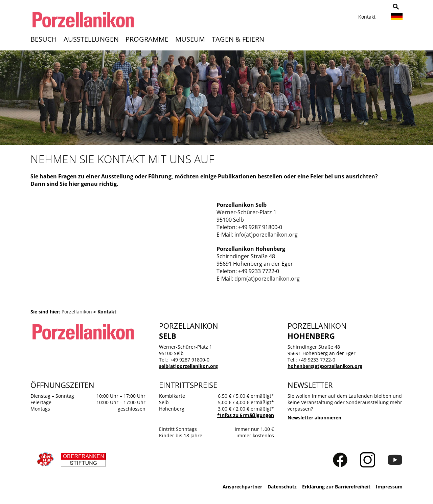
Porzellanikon (77, 312)
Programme (147, 39)
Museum (190, 39)
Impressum (389, 487)
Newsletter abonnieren (314, 418)
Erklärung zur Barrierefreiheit (336, 487)
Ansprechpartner (242, 487)
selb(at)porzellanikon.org (188, 366)
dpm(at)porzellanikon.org (267, 279)
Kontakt (367, 17)
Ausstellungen (91, 39)
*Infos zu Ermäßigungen (246, 415)
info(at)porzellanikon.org (266, 235)
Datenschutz (282, 487)
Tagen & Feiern (238, 39)
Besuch (44, 39)
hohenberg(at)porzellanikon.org (325, 366)
